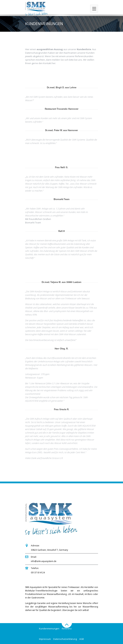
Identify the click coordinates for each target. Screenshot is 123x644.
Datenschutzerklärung (65, 639)
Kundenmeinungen (49, 629)
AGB (82, 639)
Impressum (45, 639)
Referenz (67, 629)
